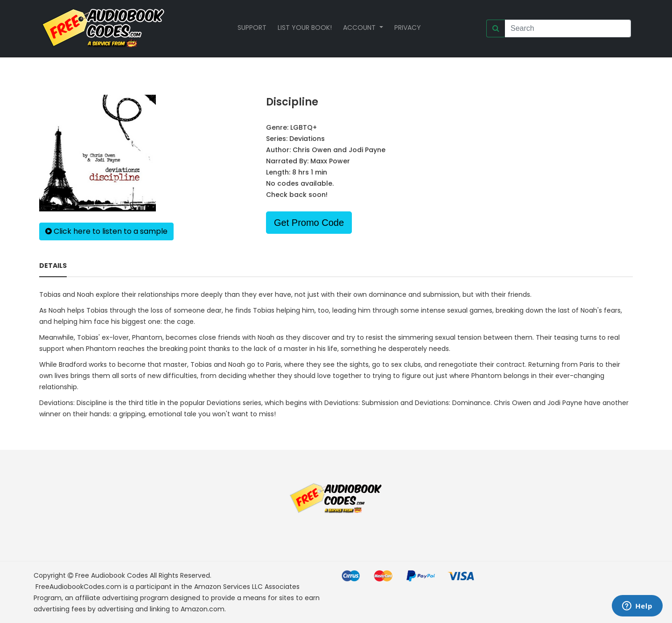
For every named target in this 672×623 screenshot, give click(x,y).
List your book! (305, 28)
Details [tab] (53, 266)
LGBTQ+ (304, 127)
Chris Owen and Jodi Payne (339, 150)
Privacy (408, 28)
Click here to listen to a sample (106, 231)
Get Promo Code (309, 223)
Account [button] (360, 28)
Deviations (307, 139)
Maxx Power (330, 161)
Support (252, 28)
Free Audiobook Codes (112, 575)
